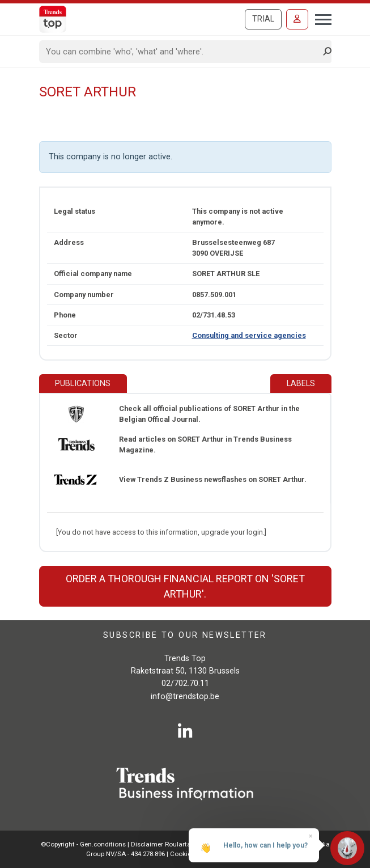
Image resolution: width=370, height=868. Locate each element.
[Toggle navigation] (320, 18)
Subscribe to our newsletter (185, 635)
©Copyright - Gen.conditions (83, 844)
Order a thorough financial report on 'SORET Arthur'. (185, 586)
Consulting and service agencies (249, 335)
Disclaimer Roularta (161, 844)
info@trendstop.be (185, 696)
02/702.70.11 (185, 683)
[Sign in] (297, 19)
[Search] (182, 52)
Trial (263, 19)
